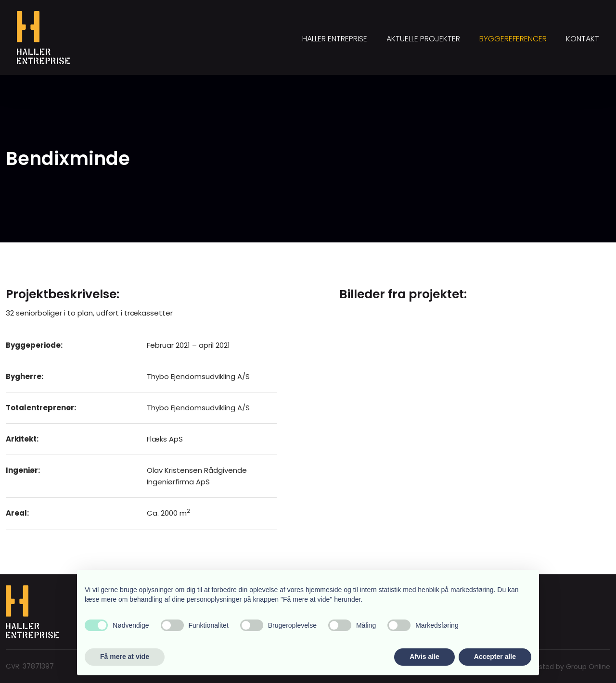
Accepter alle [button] (495, 657)
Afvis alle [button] (424, 657)
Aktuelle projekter (423, 39)
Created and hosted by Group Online (548, 667)
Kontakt (583, 39)
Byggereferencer (513, 39)
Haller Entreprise (335, 39)
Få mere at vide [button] (125, 657)
